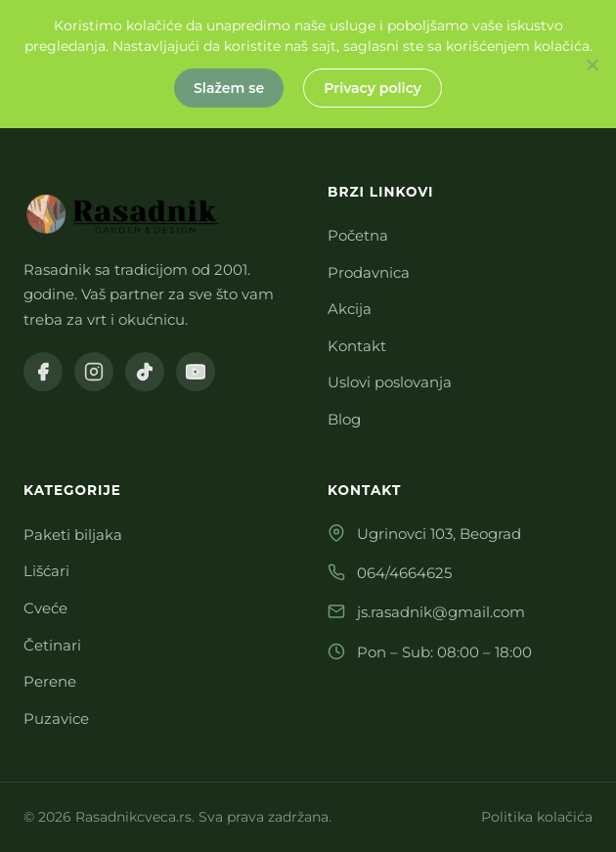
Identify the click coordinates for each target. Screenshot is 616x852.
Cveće (45, 608)
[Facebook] (43, 372)
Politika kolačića (537, 817)
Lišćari (46, 571)
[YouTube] (196, 372)
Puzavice (56, 718)
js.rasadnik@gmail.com (441, 612)
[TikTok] (145, 372)
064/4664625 (404, 573)
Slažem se (229, 88)
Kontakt (357, 346)
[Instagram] (94, 372)
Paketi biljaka (73, 535)
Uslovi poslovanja (390, 382)
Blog (344, 419)
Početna (358, 235)
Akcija (350, 309)
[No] (592, 65)
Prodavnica (369, 272)
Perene (50, 681)
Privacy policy (373, 88)
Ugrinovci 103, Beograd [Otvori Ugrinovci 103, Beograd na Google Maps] (439, 534)
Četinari (52, 645)
